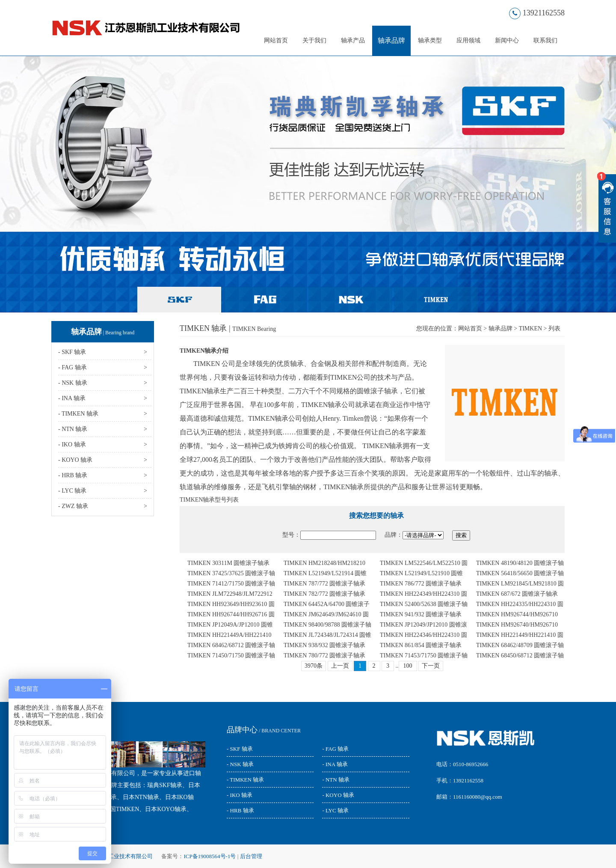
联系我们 (545, 40)
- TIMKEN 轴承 (245, 780)
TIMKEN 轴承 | (228, 328)
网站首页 (276, 40)
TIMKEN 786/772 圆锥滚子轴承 (421, 584)
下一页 (431, 666)
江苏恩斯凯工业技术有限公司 (117, 856)
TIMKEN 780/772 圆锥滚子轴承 (324, 655)
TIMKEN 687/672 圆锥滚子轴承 (517, 594)
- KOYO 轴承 (338, 795)
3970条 (314, 666)
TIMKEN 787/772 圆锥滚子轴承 (324, 584)
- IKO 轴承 (240, 795)
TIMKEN (530, 328)
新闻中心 (507, 40)
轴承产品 (353, 40)
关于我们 (314, 40)
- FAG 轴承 (335, 749)
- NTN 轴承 (336, 780)
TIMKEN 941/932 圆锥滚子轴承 (421, 614)
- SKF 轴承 (240, 749)
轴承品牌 (391, 40)
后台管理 (251, 856)
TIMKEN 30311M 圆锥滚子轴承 (228, 563)
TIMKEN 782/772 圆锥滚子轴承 (324, 594)
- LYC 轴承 (335, 810)
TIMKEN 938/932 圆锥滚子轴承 (324, 645)
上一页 (340, 666)
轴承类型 (430, 40)
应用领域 (468, 40)
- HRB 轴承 (240, 810)
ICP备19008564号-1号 (210, 856)
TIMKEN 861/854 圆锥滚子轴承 (421, 645)
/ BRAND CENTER (264, 731)
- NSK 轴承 (240, 764)
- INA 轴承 (335, 764)
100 (408, 666)
